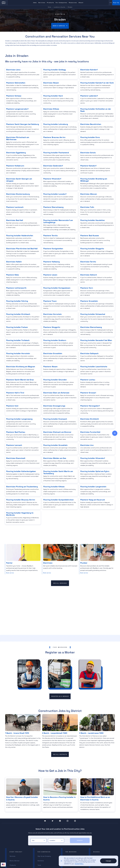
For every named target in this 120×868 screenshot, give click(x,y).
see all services (60, 583)
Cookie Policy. (79, 864)
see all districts (60, 754)
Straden (70, 7)
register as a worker (60, 696)
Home (50, 7)
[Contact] (115, 433)
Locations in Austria (59, 7)
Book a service (59, 26)
